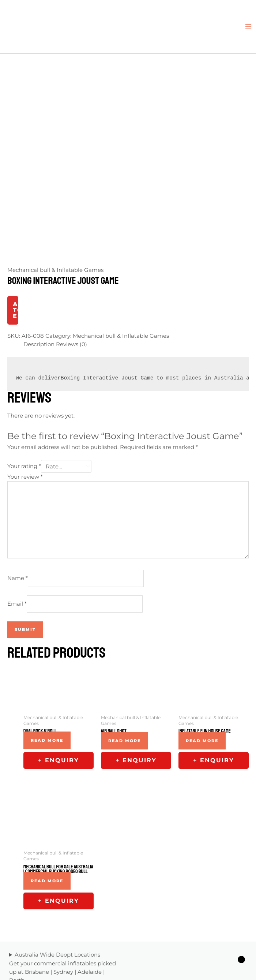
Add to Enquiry (16, 252)
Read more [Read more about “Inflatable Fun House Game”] (202, 682)
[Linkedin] (222, 948)
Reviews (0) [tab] (71, 286)
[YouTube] (244, 948)
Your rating (24, 408)
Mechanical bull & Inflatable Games (55, 212)
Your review (25, 418)
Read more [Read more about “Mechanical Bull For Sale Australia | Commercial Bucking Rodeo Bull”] (47, 822)
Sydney (63, 913)
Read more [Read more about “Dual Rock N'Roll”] (47, 682)
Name (18, 519)
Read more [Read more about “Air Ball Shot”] (125, 682)
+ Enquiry (59, 702)
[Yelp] (233, 948)
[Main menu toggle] (248, 26)
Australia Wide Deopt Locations (57, 896)
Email (17, 545)
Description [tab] (39, 286)
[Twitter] (211, 948)
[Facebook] (200, 948)
